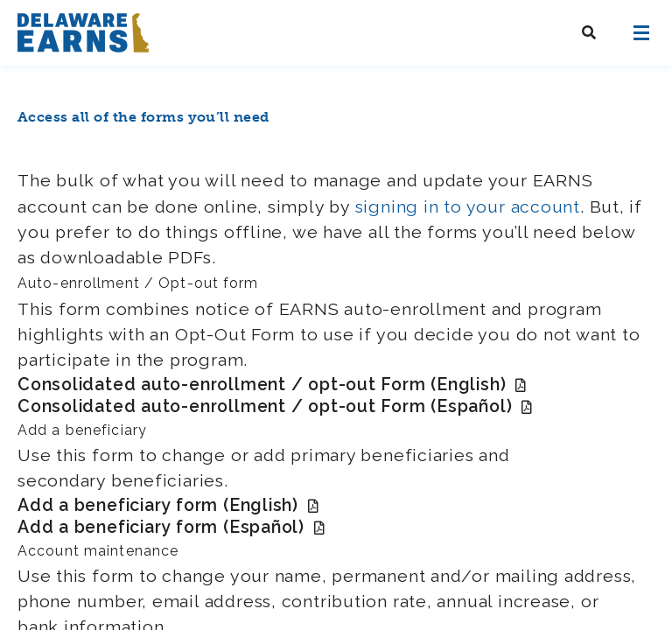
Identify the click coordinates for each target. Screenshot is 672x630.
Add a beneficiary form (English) (168, 505)
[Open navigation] (641, 33)
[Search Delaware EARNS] (589, 33)
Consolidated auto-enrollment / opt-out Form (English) (272, 385)
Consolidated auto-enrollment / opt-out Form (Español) (275, 406)
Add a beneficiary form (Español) (171, 527)
